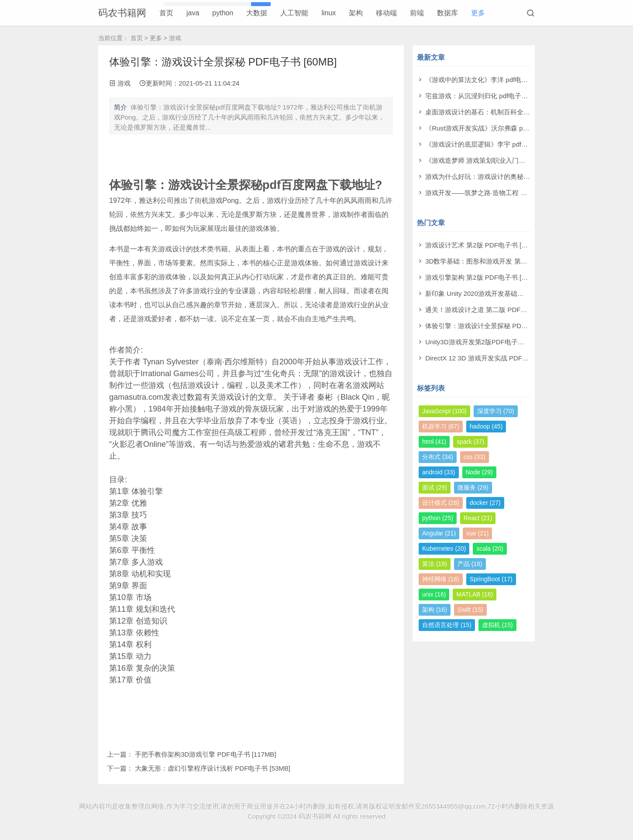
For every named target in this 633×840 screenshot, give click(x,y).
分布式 (438, 457)
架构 (356, 13)
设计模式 (441, 503)
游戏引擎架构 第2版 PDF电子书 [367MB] (485, 277)
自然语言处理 (447, 625)
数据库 (447, 13)
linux (329, 13)
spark (470, 442)
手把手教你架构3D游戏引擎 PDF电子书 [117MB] (205, 754)
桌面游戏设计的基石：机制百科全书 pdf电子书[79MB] (503, 112)
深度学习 (496, 411)
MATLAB (475, 594)
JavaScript (444, 411)
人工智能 (294, 13)
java (193, 13)
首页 (166, 13)
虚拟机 (497, 625)
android (439, 472)
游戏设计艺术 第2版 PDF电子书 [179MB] (485, 245)
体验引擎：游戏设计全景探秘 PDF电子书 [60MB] (496, 326)
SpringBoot (491, 579)
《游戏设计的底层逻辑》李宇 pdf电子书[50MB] (494, 144)
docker (485, 503)
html (434, 442)
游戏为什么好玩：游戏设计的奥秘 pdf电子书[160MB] (502, 177)
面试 (435, 487)
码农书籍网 (122, 13)
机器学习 (441, 426)
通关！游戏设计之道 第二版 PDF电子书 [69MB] (494, 310)
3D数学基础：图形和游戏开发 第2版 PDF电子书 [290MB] (508, 261)
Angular (439, 533)
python (223, 13)
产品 (470, 564)
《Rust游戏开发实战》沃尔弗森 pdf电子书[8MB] (495, 128)
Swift (470, 610)
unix (434, 594)
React (478, 518)
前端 (417, 13)
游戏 (175, 38)
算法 (435, 564)
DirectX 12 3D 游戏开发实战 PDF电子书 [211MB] (497, 358)
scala (490, 549)
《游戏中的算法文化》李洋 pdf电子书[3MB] (488, 80)
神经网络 (441, 579)
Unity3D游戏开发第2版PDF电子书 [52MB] (486, 342)
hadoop (486, 426)
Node (479, 472)
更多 (478, 13)
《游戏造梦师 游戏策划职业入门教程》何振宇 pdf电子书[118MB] (519, 160)
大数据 (257, 13)
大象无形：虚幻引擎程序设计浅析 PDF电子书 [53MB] (213, 768)
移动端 (386, 13)
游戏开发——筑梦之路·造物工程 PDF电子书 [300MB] (502, 193)
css (475, 457)
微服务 (473, 487)
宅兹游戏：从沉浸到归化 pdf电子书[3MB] (485, 96)
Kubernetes (444, 549)
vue (477, 533)
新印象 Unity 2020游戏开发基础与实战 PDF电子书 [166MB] (511, 293)
